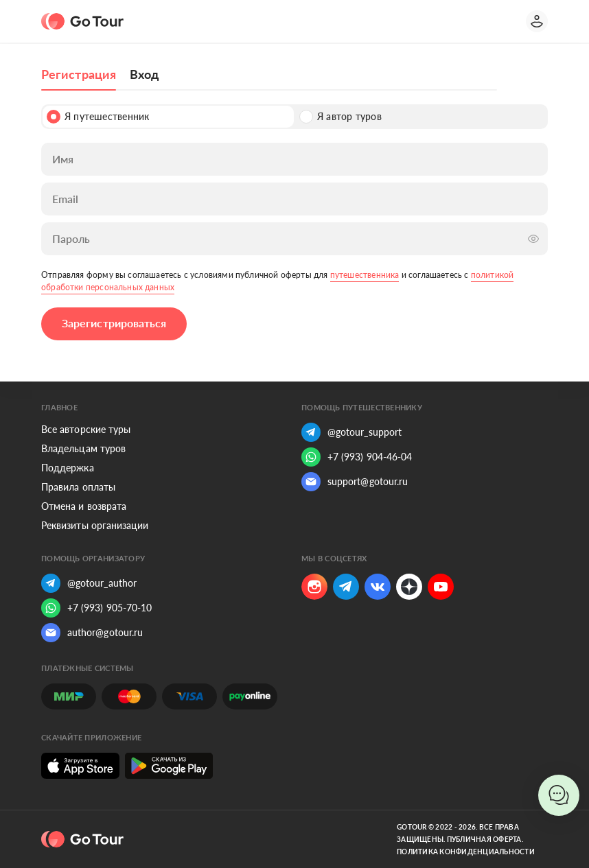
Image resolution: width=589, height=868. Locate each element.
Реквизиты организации (95, 525)
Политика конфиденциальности (466, 852)
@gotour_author (89, 583)
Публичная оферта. (485, 839)
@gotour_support (351, 432)
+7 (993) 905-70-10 (96, 608)
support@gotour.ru (355, 482)
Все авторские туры (86, 429)
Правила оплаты (78, 487)
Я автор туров (340, 117)
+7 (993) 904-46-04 (357, 457)
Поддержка (68, 468)
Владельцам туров (83, 448)
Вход (144, 74)
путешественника (365, 275)
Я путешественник (98, 117)
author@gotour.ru (92, 633)
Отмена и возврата (84, 506)
